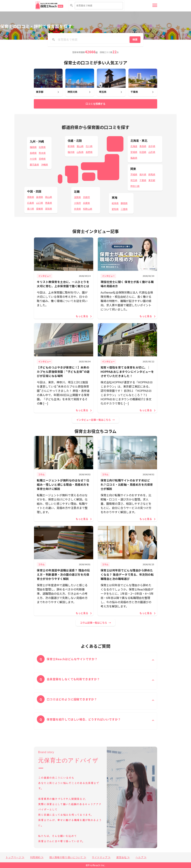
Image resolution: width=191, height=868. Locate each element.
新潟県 (71, 146)
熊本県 (42, 153)
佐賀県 (42, 147)
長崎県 (33, 153)
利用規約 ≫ (37, 857)
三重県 (124, 209)
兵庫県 (86, 203)
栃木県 (143, 174)
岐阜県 (115, 203)
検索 (135, 40)
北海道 (134, 146)
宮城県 (134, 152)
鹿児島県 (34, 165)
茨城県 (134, 174)
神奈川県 (135, 186)
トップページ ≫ (15, 857)
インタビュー (45, 276)
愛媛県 (40, 209)
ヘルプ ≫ (141, 857)
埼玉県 (134, 180)
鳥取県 (31, 197)
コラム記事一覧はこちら (94, 623)
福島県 (134, 158)
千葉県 (143, 180)
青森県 (143, 146)
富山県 (80, 146)
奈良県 (77, 209)
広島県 (31, 203)
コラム (41, 474)
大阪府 (77, 203)
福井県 (71, 152)
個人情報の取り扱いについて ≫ (68, 857)
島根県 (40, 197)
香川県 (31, 209)
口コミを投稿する (95, 104)
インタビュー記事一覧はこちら (94, 420)
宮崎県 (42, 159)
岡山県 (49, 197)
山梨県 (80, 152)
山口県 (40, 203)
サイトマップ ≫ (101, 857)
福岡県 (33, 147)
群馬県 (152, 174)
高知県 (49, 209)
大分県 (33, 159)
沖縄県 (44, 165)
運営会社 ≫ (123, 857)
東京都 (152, 180)
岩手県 (152, 146)
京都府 (86, 197)
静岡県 (124, 203)
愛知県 (115, 209)
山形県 (152, 152)
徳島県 (49, 203)
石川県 (89, 146)
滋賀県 (77, 197)
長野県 (89, 152)
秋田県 (143, 152)
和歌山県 (88, 209)
